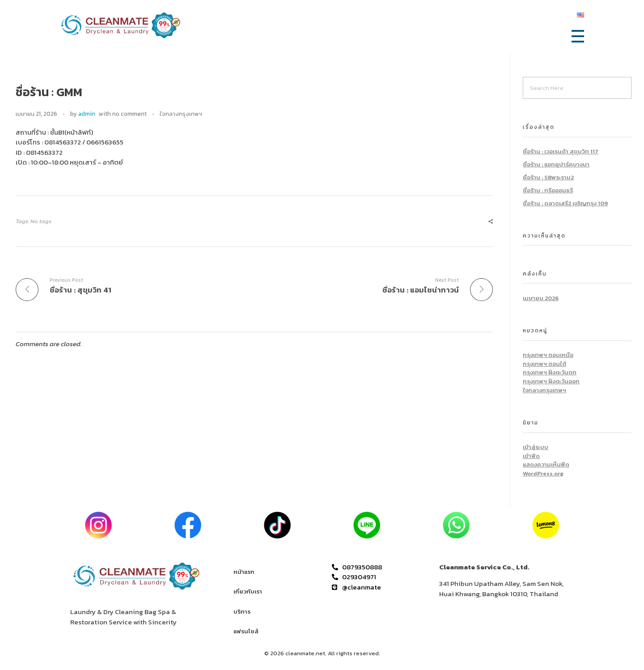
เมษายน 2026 (541, 298)
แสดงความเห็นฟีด (546, 464)
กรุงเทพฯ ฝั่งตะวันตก (550, 372)
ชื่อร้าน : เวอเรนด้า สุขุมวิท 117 (561, 151)
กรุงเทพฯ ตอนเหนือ (548, 355)
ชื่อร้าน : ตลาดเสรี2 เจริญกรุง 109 (565, 203)
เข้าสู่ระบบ (536, 447)
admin (87, 114)
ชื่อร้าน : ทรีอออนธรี (548, 190)
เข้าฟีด (531, 456)
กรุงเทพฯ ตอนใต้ (544, 364)
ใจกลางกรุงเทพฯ (181, 114)
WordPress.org (543, 473)
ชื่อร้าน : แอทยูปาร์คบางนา (556, 164)
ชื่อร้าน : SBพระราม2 (548, 177)
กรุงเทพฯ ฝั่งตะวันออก (551, 381)
